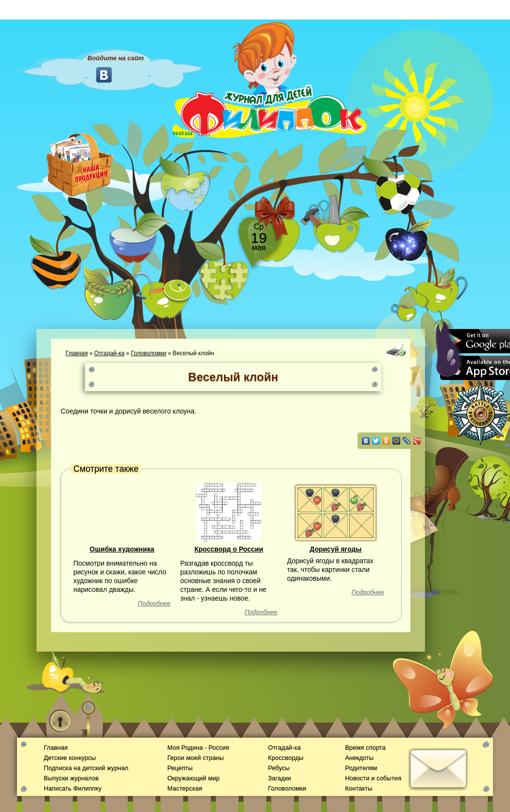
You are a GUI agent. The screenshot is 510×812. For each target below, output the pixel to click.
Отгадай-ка (109, 353)
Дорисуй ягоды (336, 549)
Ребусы (279, 768)
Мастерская (185, 788)
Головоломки (149, 353)
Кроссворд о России (229, 549)
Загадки (280, 778)
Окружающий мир (193, 778)
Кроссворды (286, 758)
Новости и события (373, 778)
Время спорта (365, 748)
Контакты (358, 788)
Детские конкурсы (70, 758)
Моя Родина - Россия (198, 748)
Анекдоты (359, 758)
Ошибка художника (122, 549)
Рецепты (180, 768)
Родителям (361, 768)
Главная (77, 353)
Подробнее (154, 603)
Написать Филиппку (73, 788)
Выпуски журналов (71, 778)
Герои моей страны (195, 758)
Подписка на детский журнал (86, 768)
